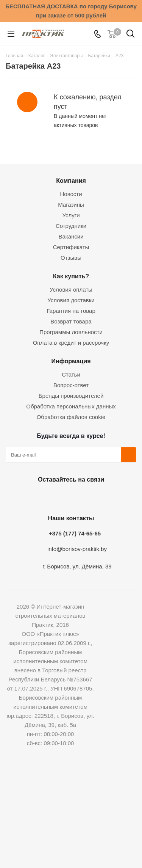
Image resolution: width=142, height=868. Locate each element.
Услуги (71, 215)
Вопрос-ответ (71, 385)
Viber (107, 497)
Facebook (50, 497)
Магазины (71, 205)
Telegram (88, 497)
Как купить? (71, 276)
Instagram (69, 497)
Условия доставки (71, 300)
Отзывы (71, 258)
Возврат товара (71, 321)
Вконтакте (31, 497)
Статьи (71, 374)
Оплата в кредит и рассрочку (71, 343)
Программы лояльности (71, 332)
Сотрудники (71, 226)
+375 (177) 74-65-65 (75, 533)
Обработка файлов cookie (71, 417)
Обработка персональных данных (71, 406)
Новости (71, 194)
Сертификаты (71, 247)
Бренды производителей (71, 396)
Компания (71, 181)
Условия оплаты (71, 290)
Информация (71, 361)
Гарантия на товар (71, 311)
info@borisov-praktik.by (77, 549)
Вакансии (71, 236)
